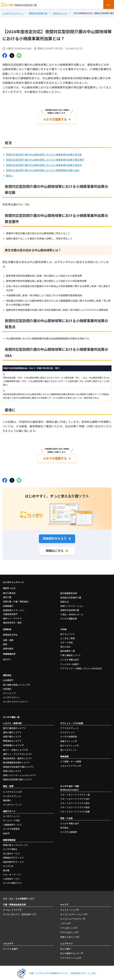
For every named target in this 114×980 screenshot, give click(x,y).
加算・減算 (8, 638)
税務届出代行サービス (13, 855)
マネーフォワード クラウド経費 (75, 809)
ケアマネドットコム (70, 955)
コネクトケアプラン (70, 764)
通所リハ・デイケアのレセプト (18, 752)
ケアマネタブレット (70, 726)
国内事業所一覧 (68, 649)
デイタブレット (67, 730)
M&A (5, 831)
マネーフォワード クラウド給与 (75, 801)
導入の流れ (65, 644)
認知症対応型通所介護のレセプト (19, 764)
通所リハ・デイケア (12, 616)
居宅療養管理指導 (69, 591)
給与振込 (64, 825)
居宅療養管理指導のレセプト (16, 760)
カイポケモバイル (11, 789)
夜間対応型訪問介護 (70, 608)
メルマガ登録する (55, 119)
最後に (9, 175)
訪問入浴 (64, 599)
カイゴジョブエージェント (73, 912)
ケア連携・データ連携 (71, 759)
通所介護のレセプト (12, 730)
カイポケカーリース (12, 802)
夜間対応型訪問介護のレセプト (18, 777)
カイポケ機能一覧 (11, 715)
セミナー (7, 657)
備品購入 (7, 798)
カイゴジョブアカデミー (72, 916)
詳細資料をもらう (55, 537)
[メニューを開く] (109, 4)
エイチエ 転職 (9, 946)
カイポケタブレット (12, 794)
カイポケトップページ (13, 580)
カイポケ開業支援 (69, 616)
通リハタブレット (69, 747)
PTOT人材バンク (68, 930)
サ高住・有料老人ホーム (72, 612)
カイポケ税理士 (10, 847)
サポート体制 (66, 640)
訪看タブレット (68, 739)
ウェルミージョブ (69, 907)
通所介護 (7, 595)
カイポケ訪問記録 (69, 734)
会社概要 (7, 678)
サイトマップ (9, 691)
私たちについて (68, 632)
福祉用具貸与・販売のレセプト (18, 756)
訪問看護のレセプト (12, 743)
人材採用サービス (11, 876)
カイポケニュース (11, 814)
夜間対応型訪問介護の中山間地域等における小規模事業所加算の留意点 (44, 164)
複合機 (6, 868)
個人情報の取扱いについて (15, 682)
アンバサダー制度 (69, 662)
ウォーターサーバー (12, 872)
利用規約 (7, 687)
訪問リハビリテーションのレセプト (20, 773)
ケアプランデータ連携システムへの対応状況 (81, 666)
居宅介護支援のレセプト (14, 726)
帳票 (5, 642)
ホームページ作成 (11, 818)
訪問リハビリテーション (72, 603)
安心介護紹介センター (71, 951)
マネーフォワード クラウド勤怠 (75, 805)
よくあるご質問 (68, 636)
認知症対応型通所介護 (71, 595)
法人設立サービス (11, 851)
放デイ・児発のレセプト (14, 747)
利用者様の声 (9, 652)
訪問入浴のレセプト (12, 769)
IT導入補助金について (71, 653)
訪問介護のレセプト (12, 734)
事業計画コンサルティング (15, 842)
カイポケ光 (8, 864)
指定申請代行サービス (13, 859)
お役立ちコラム (10, 632)
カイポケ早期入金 (69, 657)
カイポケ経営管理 (11, 826)
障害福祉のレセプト (12, 738)
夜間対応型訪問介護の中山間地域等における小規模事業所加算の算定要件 (45, 159)
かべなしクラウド (11, 907)
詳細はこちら (55, 549)
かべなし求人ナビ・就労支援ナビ (19, 912)
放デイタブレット (69, 743)
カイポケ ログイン (12, 695)
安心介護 (64, 946)
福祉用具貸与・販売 (12, 620)
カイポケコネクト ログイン (16, 699)
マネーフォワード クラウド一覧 (75, 792)
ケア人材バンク (68, 925)
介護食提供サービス (12, 822)
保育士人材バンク (69, 934)
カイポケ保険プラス (12, 881)
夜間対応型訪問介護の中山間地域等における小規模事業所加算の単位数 (44, 154)
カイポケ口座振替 (69, 829)
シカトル (64, 921)
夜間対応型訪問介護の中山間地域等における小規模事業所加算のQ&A (43, 170)
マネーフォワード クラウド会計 (75, 796)
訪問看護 (7, 604)
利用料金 (7, 627)
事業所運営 (8, 646)
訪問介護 (16, 599)
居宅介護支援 (9, 591)
